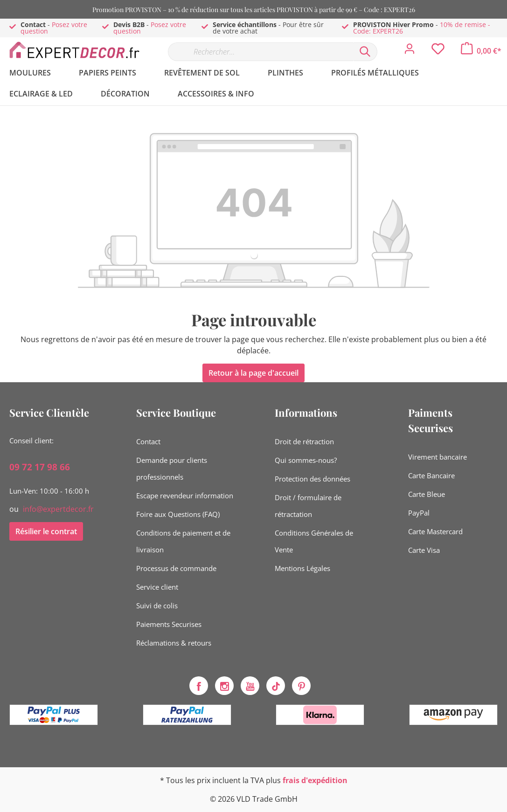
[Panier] (481, 51)
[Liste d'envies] (438, 51)
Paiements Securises (169, 624)
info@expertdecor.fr (58, 509)
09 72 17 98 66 (40, 467)
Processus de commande (176, 568)
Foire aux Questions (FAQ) (178, 514)
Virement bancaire (438, 457)
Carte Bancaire (431, 475)
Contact (148, 441)
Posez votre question (54, 28)
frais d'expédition (315, 780)
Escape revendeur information (185, 495)
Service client (157, 587)
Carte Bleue (427, 494)
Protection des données (313, 479)
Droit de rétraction (304, 441)
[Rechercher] (365, 52)
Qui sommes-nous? (306, 460)
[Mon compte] (410, 51)
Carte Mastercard (435, 531)
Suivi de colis (157, 606)
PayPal (419, 513)
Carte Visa (424, 550)
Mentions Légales (302, 568)
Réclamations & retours (174, 643)
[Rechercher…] (260, 52)
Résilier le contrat (46, 531)
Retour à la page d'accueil (253, 373)
